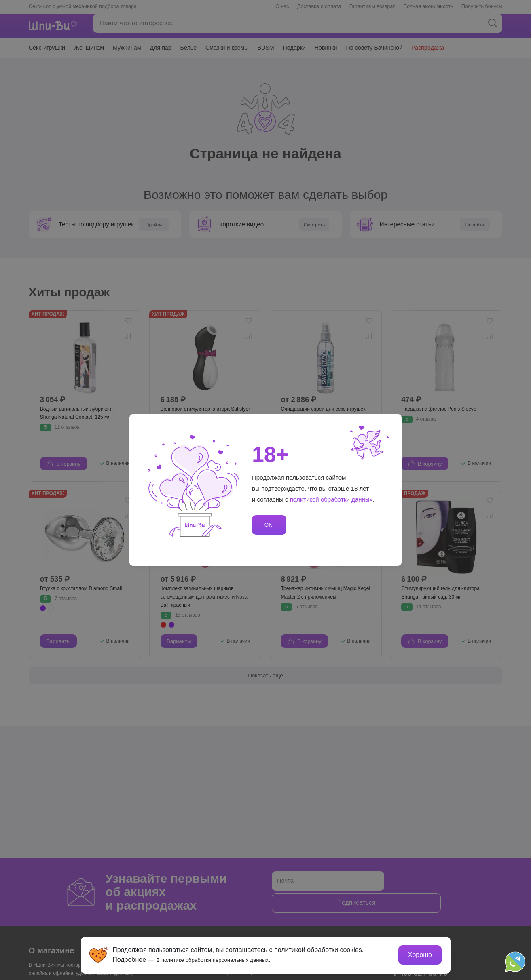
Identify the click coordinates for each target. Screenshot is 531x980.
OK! (268, 525)
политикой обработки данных (332, 499)
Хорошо (419, 954)
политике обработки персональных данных (227, 959)
